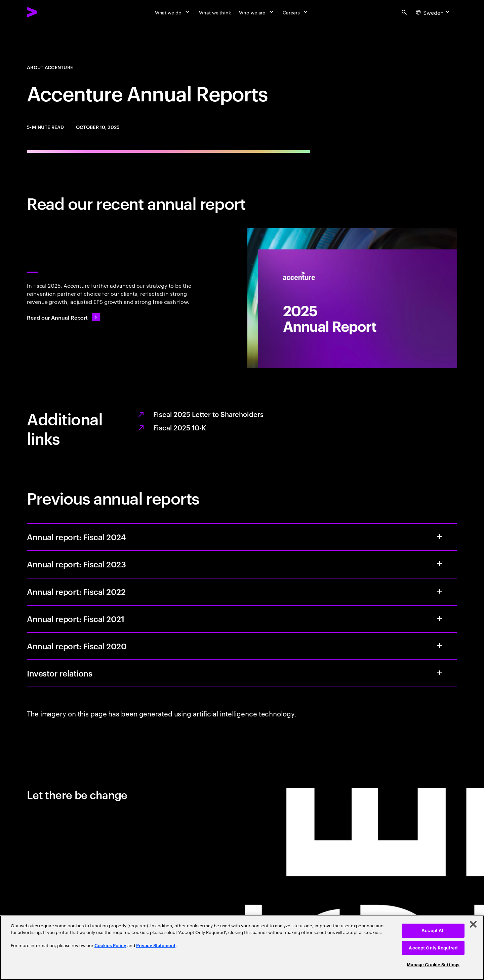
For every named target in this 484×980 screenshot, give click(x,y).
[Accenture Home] (47, 12)
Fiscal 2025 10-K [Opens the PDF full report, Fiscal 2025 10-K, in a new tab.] (179, 427)
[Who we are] (257, 12)
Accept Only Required (433, 948)
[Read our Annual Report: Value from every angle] (63, 317)
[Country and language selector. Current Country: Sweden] (434, 12)
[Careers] (296, 12)
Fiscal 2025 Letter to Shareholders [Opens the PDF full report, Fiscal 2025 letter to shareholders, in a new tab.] (208, 414)
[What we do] (173, 12)
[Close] (473, 924)
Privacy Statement (156, 946)
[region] (242, 948)
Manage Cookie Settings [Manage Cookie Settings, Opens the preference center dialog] (433, 965)
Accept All (433, 930)
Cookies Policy (110, 946)
